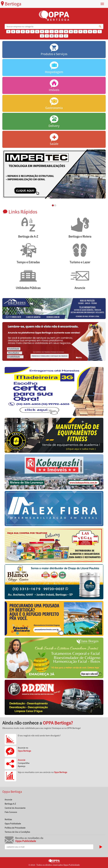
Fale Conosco (11, 812)
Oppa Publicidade (13, 824)
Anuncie (8, 800)
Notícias (8, 819)
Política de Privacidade (15, 828)
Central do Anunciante (15, 808)
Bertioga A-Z (10, 804)
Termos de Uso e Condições (17, 832)
